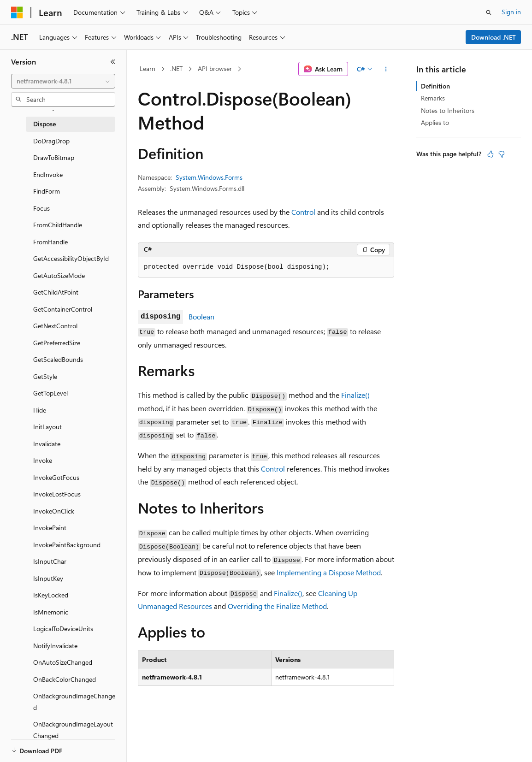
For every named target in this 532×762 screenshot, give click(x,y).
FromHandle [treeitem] (50, 242)
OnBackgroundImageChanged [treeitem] (74, 702)
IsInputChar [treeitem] (50, 561)
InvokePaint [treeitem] (50, 528)
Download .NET (494, 37)
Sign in (511, 12)
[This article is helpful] (491, 154)
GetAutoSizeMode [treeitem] (59, 275)
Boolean (201, 316)
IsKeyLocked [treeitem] (51, 595)
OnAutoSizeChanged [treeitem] (63, 662)
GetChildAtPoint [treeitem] (56, 292)
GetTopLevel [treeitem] (50, 393)
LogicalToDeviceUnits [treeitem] (63, 629)
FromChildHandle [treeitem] (58, 225)
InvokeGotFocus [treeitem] (56, 477)
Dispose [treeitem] (44, 124)
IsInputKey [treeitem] (48, 578)
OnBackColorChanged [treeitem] (65, 679)
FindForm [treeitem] (47, 191)
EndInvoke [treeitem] (48, 174)
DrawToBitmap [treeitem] (54, 157)
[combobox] (63, 81)
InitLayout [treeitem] (47, 427)
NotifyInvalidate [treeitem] (55, 646)
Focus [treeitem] (41, 208)
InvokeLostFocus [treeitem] (57, 494)
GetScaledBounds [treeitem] (58, 359)
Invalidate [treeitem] (47, 444)
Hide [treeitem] (40, 410)
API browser (215, 68)
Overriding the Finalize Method (277, 606)
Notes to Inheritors (448, 110)
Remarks (433, 98)
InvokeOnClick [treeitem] (54, 511)
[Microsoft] (17, 12)
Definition (435, 86)
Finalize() (355, 395)
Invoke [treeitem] (43, 460)
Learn (148, 68)
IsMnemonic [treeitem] (51, 612)
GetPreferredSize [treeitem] (57, 343)
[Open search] (489, 12)
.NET (176, 68)
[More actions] (386, 69)
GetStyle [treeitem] (45, 376)
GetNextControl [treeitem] (55, 326)
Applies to (435, 122)
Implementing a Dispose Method (329, 572)
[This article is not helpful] (502, 154)
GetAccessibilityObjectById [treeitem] (71, 258)
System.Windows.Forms (209, 177)
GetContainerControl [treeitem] (63, 309)
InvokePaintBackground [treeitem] (67, 545)
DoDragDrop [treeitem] (51, 141)
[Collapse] (113, 62)
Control (303, 212)
